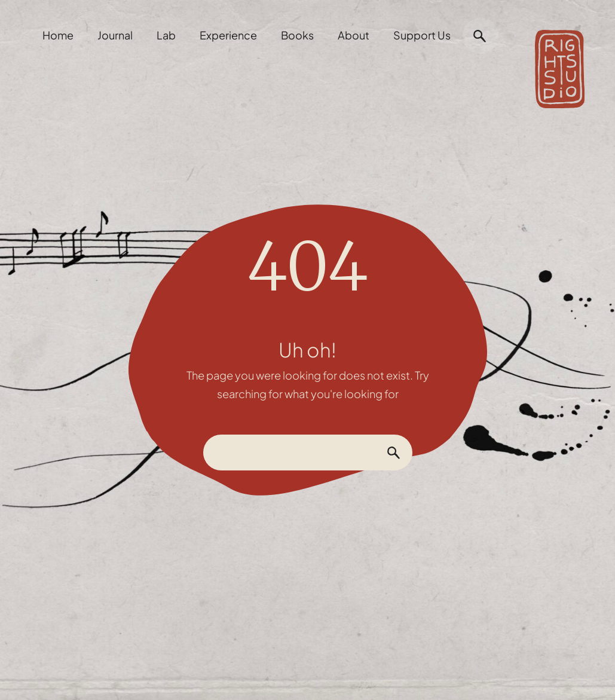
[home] (560, 63)
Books (297, 35)
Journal (115, 35)
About (354, 35)
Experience (228, 35)
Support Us (422, 35)
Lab (166, 35)
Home (58, 35)
